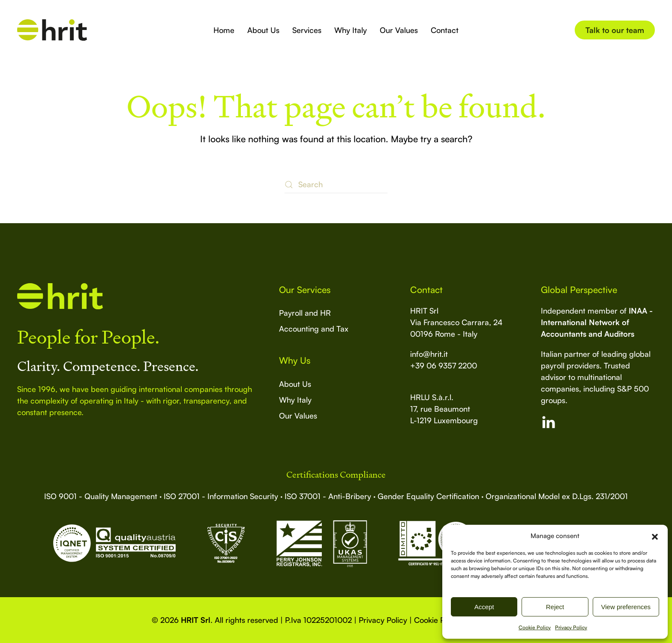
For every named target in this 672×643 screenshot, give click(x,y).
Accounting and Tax (314, 329)
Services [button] (307, 30)
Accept (484, 607)
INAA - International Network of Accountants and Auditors (597, 322)
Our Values (399, 30)
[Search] (336, 185)
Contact (445, 30)
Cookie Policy (535, 627)
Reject (555, 607)
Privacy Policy (571, 627)
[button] (655, 536)
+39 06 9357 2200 (444, 365)
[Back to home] (52, 30)
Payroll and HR (305, 313)
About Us (263, 30)
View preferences (626, 607)
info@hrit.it (429, 354)
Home (224, 30)
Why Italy (351, 30)
